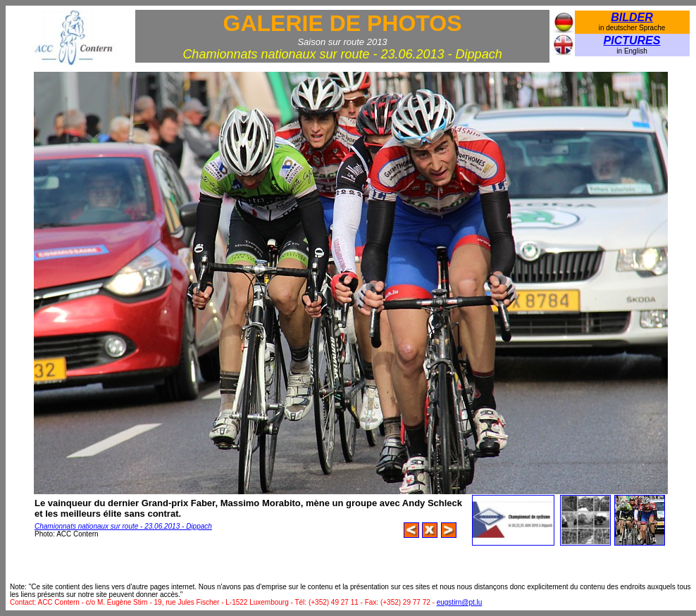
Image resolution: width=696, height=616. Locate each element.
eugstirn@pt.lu (460, 602)
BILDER (632, 17)
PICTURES (632, 40)
